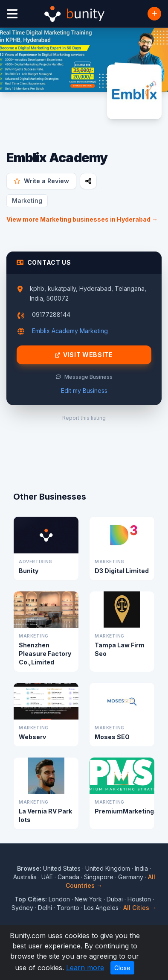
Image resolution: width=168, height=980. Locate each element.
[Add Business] (154, 14)
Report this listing (84, 418)
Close (122, 968)
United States (62, 868)
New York (88, 899)
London (59, 899)
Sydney (22, 908)
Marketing (27, 200)
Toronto (68, 908)
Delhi (45, 908)
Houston (139, 899)
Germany (131, 877)
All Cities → (140, 908)
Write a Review (41, 181)
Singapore (99, 877)
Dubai (115, 899)
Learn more (85, 968)
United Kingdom (108, 868)
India (141, 868)
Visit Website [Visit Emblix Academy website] (84, 355)
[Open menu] (12, 14)
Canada (68, 877)
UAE (47, 877)
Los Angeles (101, 908)
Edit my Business (84, 391)
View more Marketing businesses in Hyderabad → (82, 219)
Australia (25, 877)
